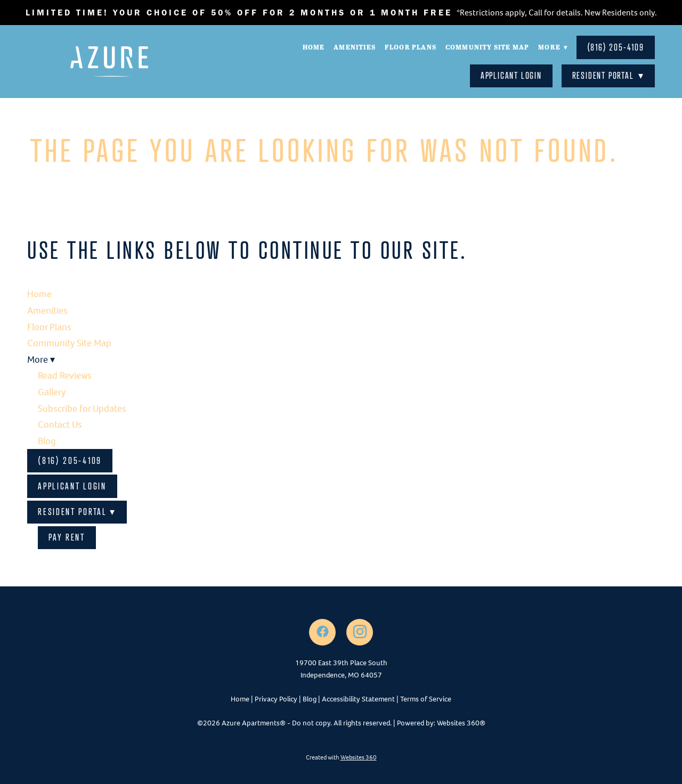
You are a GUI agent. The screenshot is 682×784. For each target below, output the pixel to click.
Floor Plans (410, 47)
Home (313, 47)
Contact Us (60, 424)
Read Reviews (65, 375)
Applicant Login (511, 75)
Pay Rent (67, 537)
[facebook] (322, 632)
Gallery (52, 392)
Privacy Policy (276, 699)
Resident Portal (608, 75)
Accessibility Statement (358, 699)
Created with (341, 757)
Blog (47, 441)
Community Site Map (487, 47)
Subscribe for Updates (82, 409)
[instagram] (360, 632)
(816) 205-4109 (616, 47)
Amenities (354, 47)
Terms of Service (426, 699)
